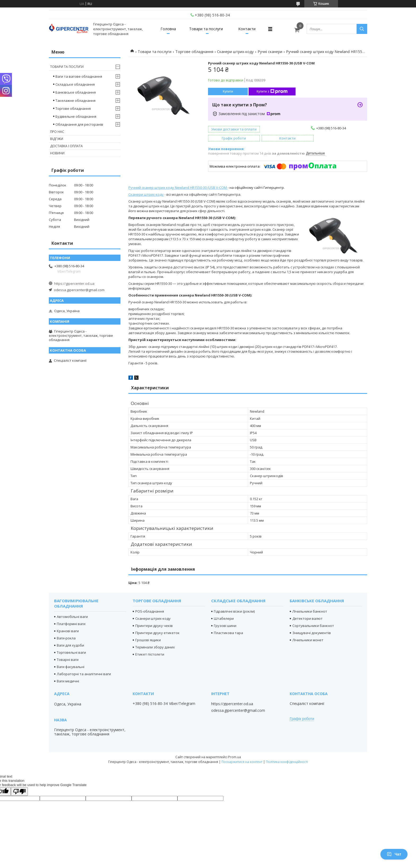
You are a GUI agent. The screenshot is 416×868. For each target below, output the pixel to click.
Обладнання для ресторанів (79, 124)
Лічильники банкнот (310, 611)
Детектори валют (307, 618)
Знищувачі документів (312, 633)
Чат (394, 854)
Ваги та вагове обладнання (79, 76)
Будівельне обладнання (76, 116)
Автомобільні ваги (72, 617)
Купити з (272, 91)
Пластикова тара (228, 633)
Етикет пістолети (150, 654)
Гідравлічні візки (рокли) (234, 611)
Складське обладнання (75, 84)
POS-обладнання (150, 611)
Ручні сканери (270, 52)
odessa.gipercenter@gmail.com (79, 290)
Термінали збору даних (155, 647)
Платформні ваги (71, 624)
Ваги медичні (68, 681)
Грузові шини (225, 626)
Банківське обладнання (76, 92)
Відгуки (57, 139)
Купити (228, 91)
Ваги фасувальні (71, 667)
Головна (168, 29)
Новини (57, 153)
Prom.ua (235, 757)
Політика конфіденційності (287, 762)
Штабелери (224, 618)
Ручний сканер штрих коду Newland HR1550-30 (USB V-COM (178, 187)
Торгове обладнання (194, 52)
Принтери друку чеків (154, 626)
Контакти (247, 29)
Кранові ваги (68, 631)
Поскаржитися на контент (242, 762)
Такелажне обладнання (75, 101)
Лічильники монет (308, 640)
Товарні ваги (68, 660)
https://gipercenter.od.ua (74, 283)
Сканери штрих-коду (235, 52)
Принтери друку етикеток (157, 633)
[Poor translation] (19, 791)
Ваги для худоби (70, 645)
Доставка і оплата (66, 146)
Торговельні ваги (71, 652)
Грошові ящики (148, 640)
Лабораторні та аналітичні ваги (84, 674)
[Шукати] (362, 29)
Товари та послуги (206, 29)
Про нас (57, 132)
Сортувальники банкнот (313, 626)
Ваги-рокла (66, 638)
